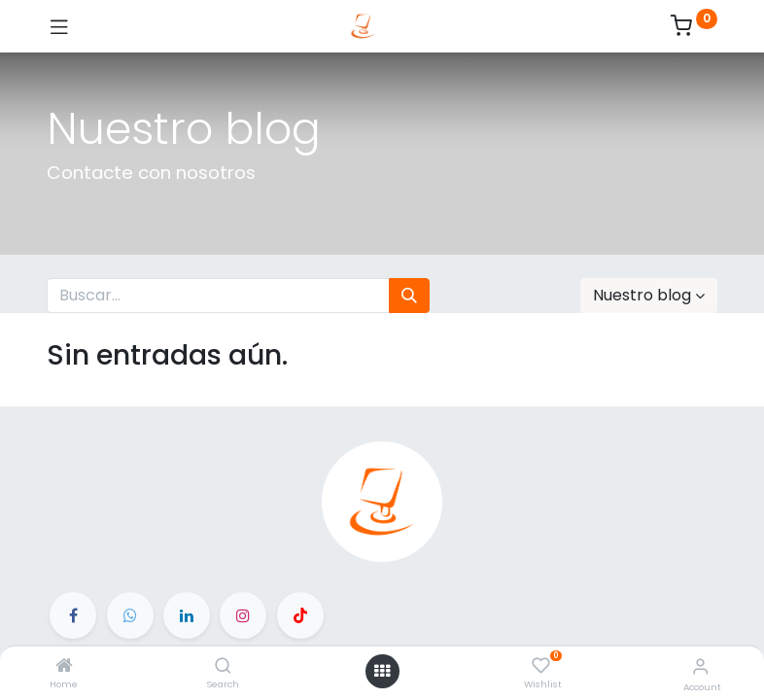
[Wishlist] (541, 666)
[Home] (64, 666)
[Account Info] (700, 666)
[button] (649, 296)
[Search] (223, 666)
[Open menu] (382, 671)
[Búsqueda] (409, 296)
